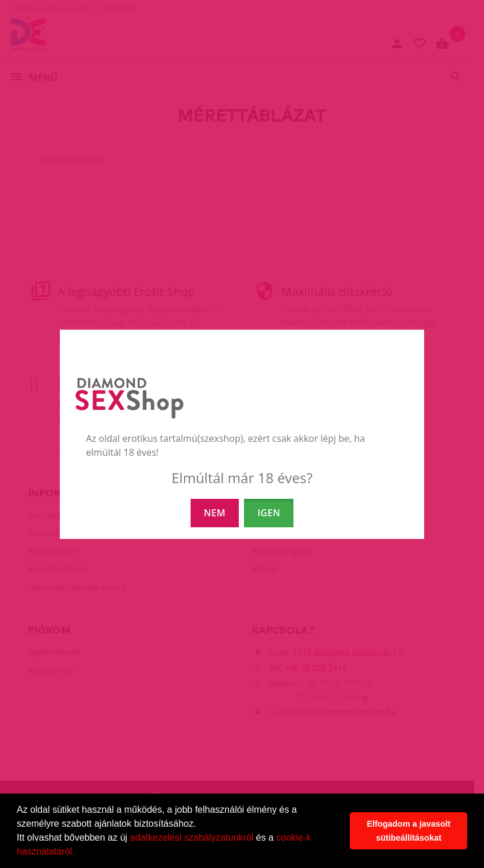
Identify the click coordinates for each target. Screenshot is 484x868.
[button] (79, 853)
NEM (215, 513)
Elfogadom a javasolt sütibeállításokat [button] (408, 831)
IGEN (269, 513)
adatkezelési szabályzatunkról (192, 837)
